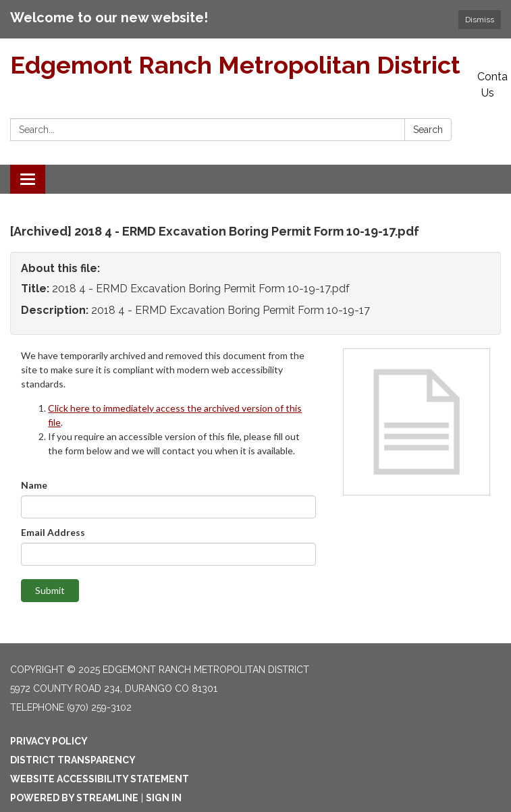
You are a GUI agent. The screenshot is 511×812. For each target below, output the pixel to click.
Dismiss (480, 20)
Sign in (164, 798)
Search (428, 130)
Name (34, 485)
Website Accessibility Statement (100, 779)
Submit (50, 590)
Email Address (53, 532)
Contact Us (492, 85)
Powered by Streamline (74, 798)
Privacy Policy (49, 741)
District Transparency (73, 760)
